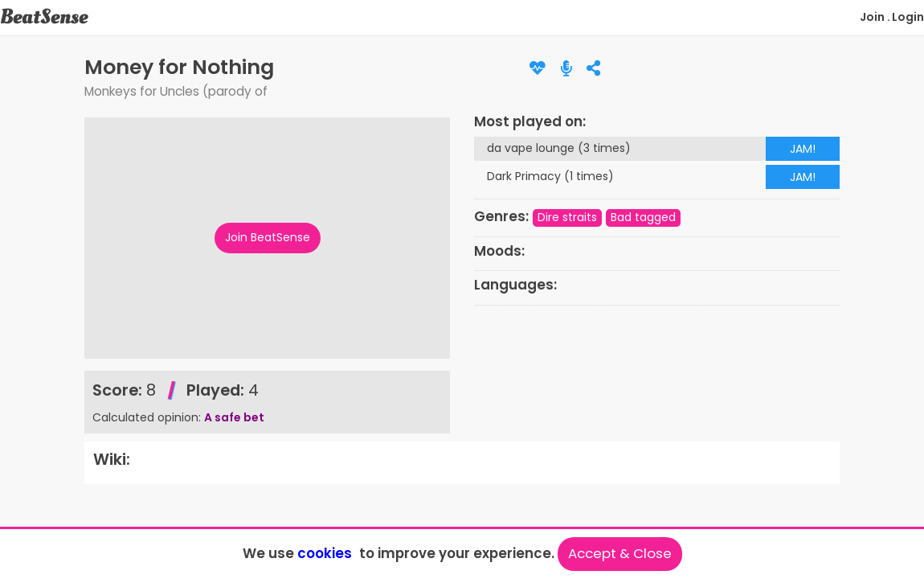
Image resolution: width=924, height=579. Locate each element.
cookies (325, 553)
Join (872, 17)
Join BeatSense (268, 237)
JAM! (803, 149)
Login (908, 17)
